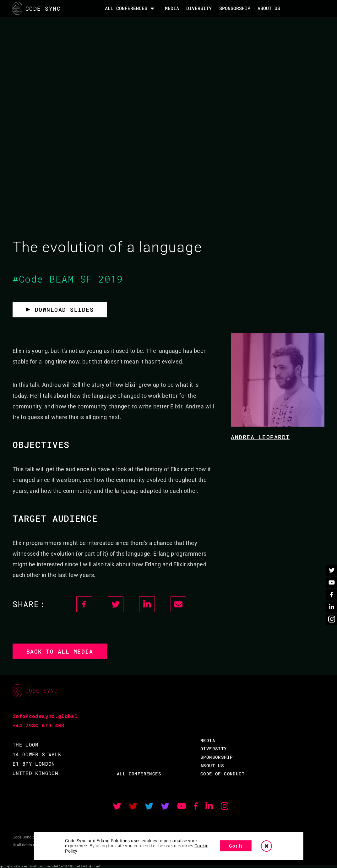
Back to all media (60, 651)
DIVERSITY (199, 8)
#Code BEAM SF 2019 (68, 279)
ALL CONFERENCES (139, 774)
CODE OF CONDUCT (223, 774)
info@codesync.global (45, 716)
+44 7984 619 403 (39, 725)
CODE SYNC (37, 8)
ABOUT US (212, 766)
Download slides (64, 310)
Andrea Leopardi (260, 437)
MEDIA (172, 8)
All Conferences (126, 8)
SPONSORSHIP (235, 8)
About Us (269, 8)
